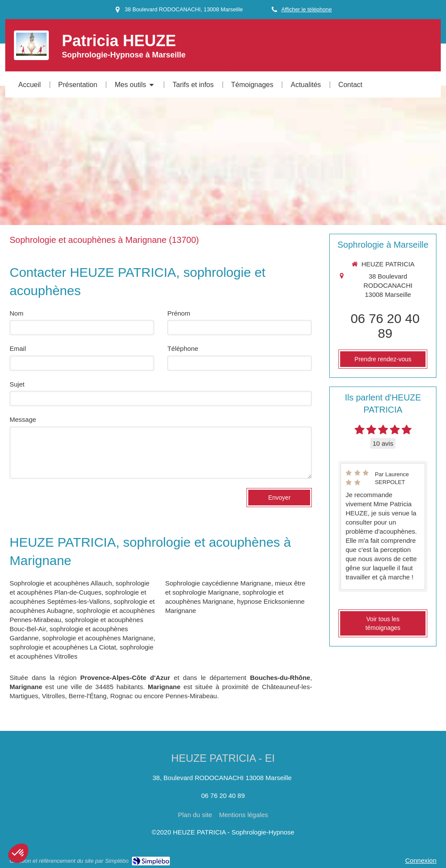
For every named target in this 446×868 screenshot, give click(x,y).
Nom (17, 313)
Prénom (179, 313)
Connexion (421, 860)
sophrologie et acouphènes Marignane (98, 638)
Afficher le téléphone (307, 9)
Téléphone (183, 348)
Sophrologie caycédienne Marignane (218, 583)
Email (18, 348)
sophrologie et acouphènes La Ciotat (63, 647)
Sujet (17, 384)
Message (23, 419)
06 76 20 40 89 (385, 326)
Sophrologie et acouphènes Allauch (61, 583)
